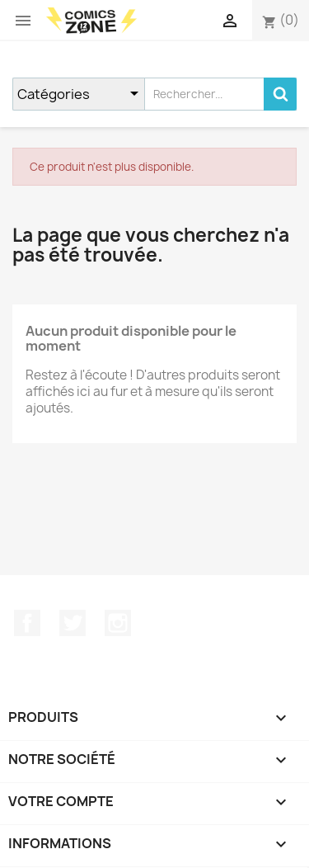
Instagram (118, 623)
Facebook (27, 623)
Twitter (73, 623)
